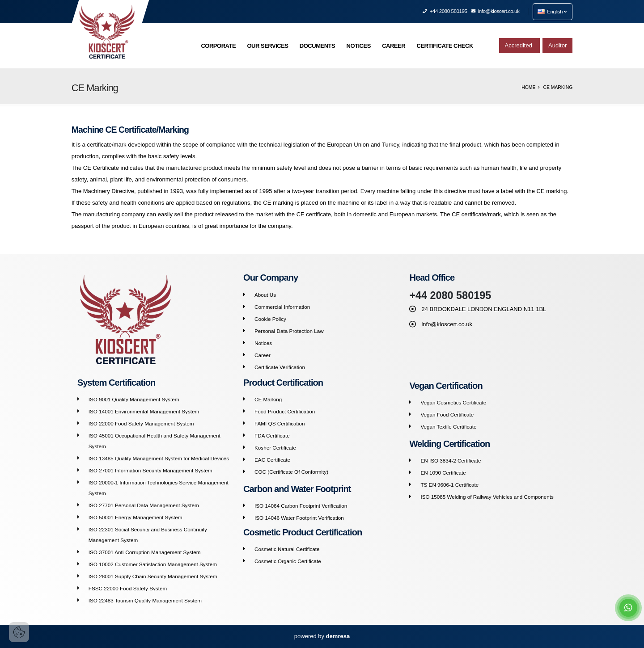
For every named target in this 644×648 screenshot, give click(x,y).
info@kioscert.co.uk (496, 11)
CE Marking (268, 399)
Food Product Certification (285, 411)
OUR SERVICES (267, 46)
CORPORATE (218, 46)
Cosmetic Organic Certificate (288, 561)
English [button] (552, 11)
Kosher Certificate (275, 448)
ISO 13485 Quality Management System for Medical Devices (159, 458)
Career (263, 355)
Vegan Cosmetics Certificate (453, 402)
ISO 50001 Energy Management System (136, 517)
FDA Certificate (272, 436)
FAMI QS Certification (280, 423)
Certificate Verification (280, 367)
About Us (265, 295)
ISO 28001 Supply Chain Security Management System (153, 576)
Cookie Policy (270, 319)
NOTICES (359, 46)
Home (528, 87)
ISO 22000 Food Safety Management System (141, 423)
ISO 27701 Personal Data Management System (144, 505)
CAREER (394, 46)
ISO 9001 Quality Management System (134, 399)
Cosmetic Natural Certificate (287, 549)
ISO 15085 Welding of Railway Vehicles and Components (487, 497)
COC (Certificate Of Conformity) (291, 472)
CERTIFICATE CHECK (445, 46)
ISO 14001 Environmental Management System (144, 411)
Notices (263, 343)
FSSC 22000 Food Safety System (128, 588)
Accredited (519, 45)
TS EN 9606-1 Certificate (449, 485)
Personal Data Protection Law (289, 331)
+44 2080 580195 (445, 11)
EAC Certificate (272, 460)
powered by (322, 636)
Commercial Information (282, 307)
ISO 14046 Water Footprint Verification (299, 518)
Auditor (557, 45)
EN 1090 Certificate (443, 473)
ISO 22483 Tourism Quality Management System (145, 600)
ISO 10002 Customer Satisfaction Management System (153, 564)
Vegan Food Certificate (447, 414)
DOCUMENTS (317, 46)
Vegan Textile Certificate (448, 427)
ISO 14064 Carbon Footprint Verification (301, 506)
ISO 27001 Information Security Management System (150, 470)
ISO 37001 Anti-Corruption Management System (145, 552)
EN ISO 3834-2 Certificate (451, 461)
